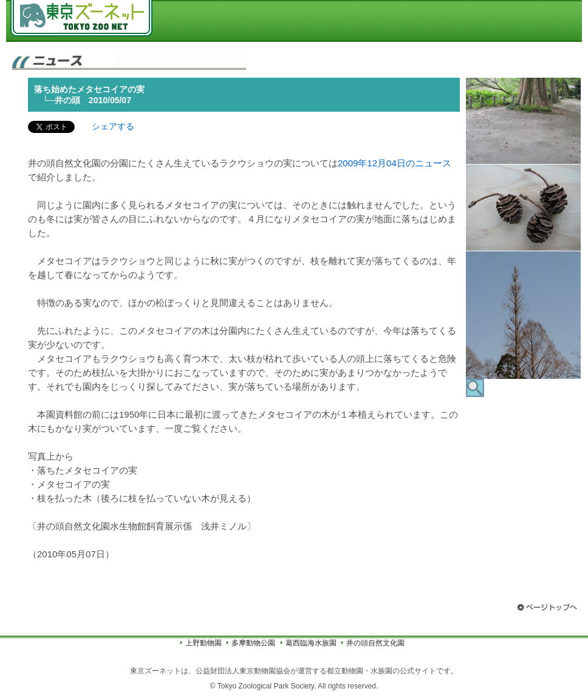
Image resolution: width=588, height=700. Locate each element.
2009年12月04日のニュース (395, 163)
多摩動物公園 (253, 643)
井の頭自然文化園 (375, 643)
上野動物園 (203, 643)
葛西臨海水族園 (311, 643)
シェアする (113, 126)
